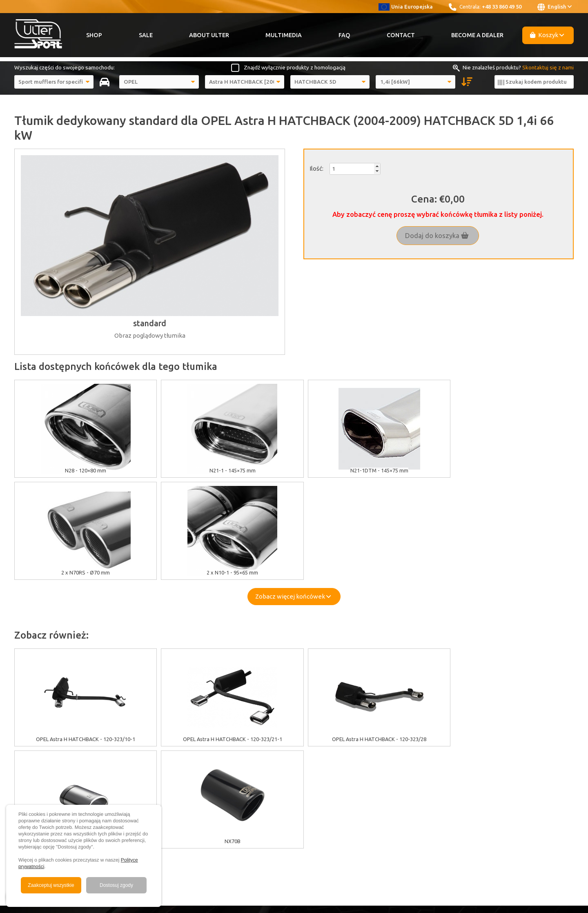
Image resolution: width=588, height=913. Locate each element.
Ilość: (316, 168)
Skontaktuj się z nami (548, 67)
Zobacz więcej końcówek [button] (293, 494)
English (555, 7)
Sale (146, 35)
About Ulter (209, 35)
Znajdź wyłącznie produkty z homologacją (295, 67)
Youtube (428, 740)
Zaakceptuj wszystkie (51, 885)
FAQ (344, 35)
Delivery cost (173, 777)
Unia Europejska (406, 7)
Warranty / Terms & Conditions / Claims (204, 768)
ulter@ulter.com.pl (541, 795)
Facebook (429, 749)
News (315, 786)
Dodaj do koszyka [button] (437, 236)
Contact (401, 35)
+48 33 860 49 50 (502, 7)
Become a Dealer (477, 35)
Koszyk (547, 35)
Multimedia (284, 35)
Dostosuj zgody (116, 885)
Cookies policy (174, 749)
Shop (94, 35)
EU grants (168, 740)
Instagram (428, 758)
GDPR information (178, 758)
